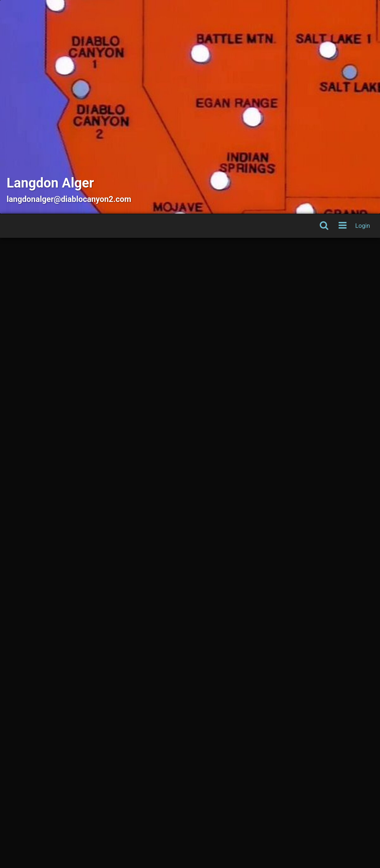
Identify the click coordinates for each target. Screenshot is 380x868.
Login (363, 226)
